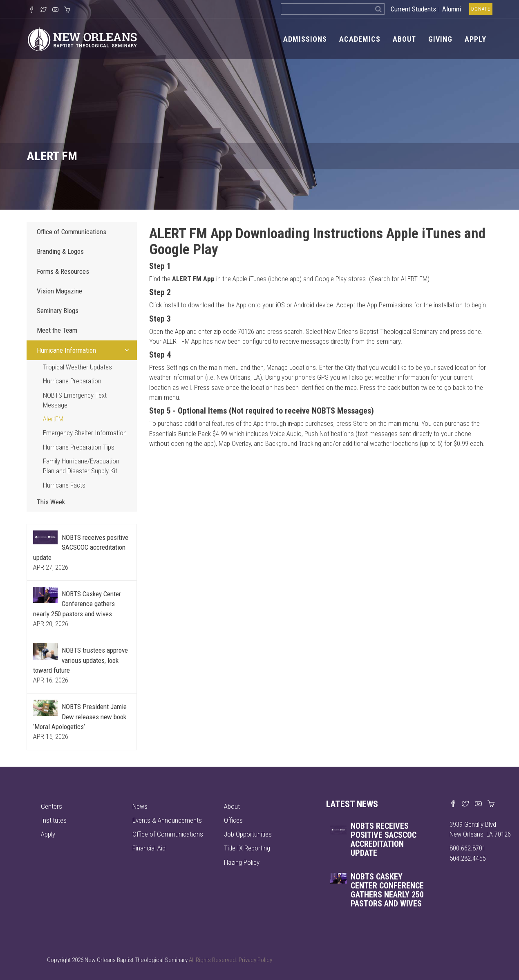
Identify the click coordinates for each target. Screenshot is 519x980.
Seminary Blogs (58, 311)
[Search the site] (327, 9)
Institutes (54, 820)
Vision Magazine (59, 291)
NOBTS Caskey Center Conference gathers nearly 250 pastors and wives (77, 604)
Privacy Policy (255, 960)
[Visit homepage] (82, 38)
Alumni (452, 9)
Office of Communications (72, 232)
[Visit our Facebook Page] (32, 10)
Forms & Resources (63, 271)
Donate (481, 9)
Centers (51, 806)
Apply (475, 39)
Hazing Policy (242, 862)
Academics (360, 39)
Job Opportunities (248, 834)
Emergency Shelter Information (85, 433)
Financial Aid (149, 848)
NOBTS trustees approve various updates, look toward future (81, 660)
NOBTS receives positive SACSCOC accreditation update (81, 547)
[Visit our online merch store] (67, 10)
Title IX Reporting (247, 848)
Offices (233, 820)
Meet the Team (57, 330)
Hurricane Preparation (72, 381)
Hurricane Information (85, 350)
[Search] (379, 9)
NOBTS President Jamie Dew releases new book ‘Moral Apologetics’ (80, 717)
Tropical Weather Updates (77, 367)
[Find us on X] (466, 804)
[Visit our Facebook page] (453, 804)
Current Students (413, 9)
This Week (51, 502)
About (404, 39)
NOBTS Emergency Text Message (75, 400)
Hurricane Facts (64, 485)
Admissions (305, 39)
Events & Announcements (167, 820)
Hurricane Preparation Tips (79, 447)
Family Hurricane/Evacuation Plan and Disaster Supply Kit (81, 466)
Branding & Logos (60, 251)
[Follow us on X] (44, 10)
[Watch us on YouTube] (55, 10)
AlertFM (53, 419)
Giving (440, 39)
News (140, 806)
